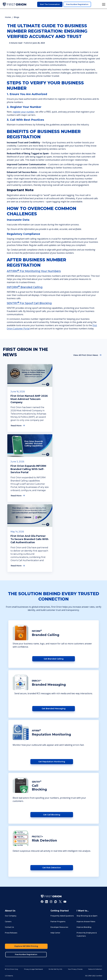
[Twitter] (60, 902)
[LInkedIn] (47, 902)
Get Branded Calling (54, 659)
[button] (103, 4)
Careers (8, 922)
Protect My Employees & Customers (87, 934)
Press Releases (11, 933)
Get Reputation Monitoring (52, 762)
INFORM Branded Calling (25, 287)
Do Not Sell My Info (55, 969)
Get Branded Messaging (54, 709)
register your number (24, 112)
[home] (14, 4)
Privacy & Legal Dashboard (33, 969)
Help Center (55, 933)
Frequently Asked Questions (62, 916)
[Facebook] (42, 902)
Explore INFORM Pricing (26, 946)
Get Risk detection (52, 868)
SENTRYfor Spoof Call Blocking (29, 303)
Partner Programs (58, 922)
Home (8, 17)
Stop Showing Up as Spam (87, 916)
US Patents (9, 976)
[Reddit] (56, 902)
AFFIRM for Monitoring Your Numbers (34, 271)
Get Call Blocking (52, 815)
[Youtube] (65, 902)
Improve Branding (84, 927)
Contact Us (9, 927)
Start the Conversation (50, 4)
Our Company (11, 916)
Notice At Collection (95, 969)
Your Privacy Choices (75, 969)
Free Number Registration (77, 4)
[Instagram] (51, 902)
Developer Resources (59, 927)
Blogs (16, 17)
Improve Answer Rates (86, 922)
